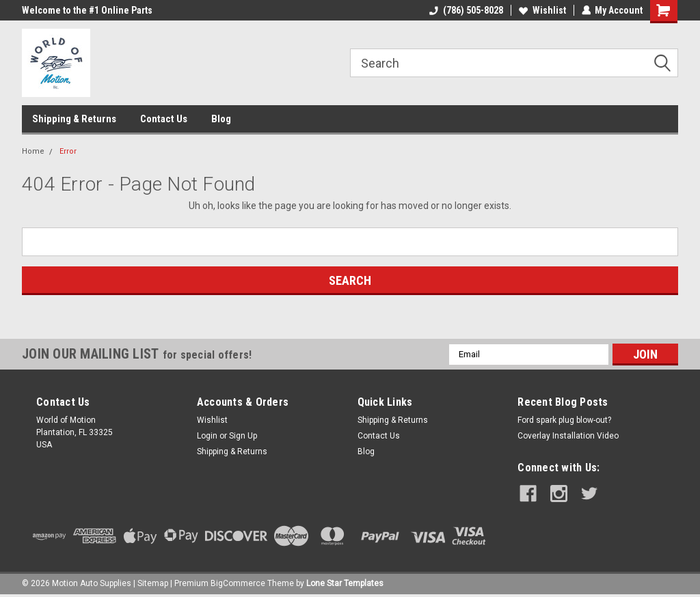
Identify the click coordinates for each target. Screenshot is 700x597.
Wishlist (542, 10)
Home (33, 151)
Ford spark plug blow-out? (564, 420)
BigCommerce (238, 583)
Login (207, 436)
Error (68, 151)
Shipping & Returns (74, 119)
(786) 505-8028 (466, 10)
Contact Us (164, 119)
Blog (221, 119)
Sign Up (243, 436)
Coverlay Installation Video (568, 436)
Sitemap (153, 583)
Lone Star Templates (345, 583)
